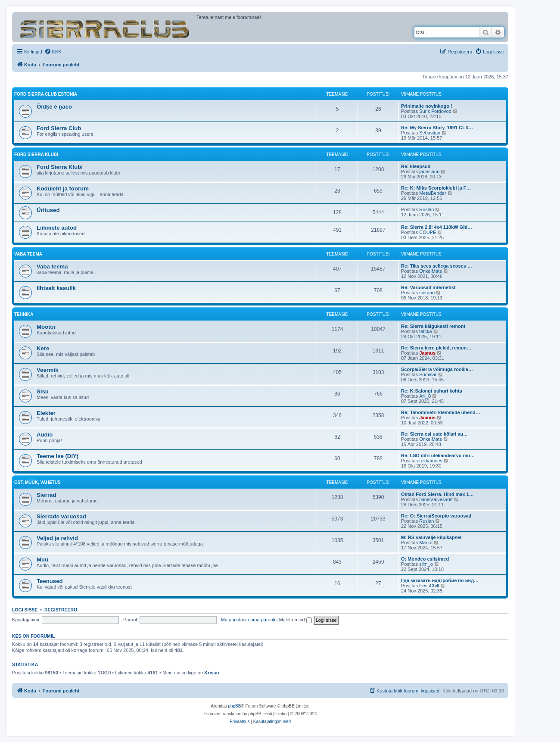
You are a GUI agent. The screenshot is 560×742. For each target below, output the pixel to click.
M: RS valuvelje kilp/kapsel (431, 537)
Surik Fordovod (435, 111)
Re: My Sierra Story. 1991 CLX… (437, 128)
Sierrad (46, 495)
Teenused (50, 581)
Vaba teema (52, 267)
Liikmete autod (57, 228)
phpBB (234, 706)
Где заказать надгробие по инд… (440, 580)
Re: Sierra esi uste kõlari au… (434, 434)
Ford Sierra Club (59, 128)
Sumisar (428, 374)
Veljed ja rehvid (57, 538)
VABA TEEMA (28, 254)
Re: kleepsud (416, 166)
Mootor (46, 327)
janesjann (429, 171)
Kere (43, 348)
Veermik (48, 370)
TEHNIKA (24, 314)
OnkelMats (431, 271)
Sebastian (430, 133)
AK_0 (425, 396)
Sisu (43, 391)
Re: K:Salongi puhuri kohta (432, 391)
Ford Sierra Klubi (36, 154)
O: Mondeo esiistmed (425, 559)
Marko (426, 542)
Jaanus (427, 353)
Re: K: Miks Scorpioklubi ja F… (436, 188)
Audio (45, 435)
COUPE (428, 232)
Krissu (212, 673)
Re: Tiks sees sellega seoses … (437, 266)
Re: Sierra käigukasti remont (433, 326)
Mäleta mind (296, 620)
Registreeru (61, 610)
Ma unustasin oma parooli (248, 620)
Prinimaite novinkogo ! (427, 106)
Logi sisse (25, 610)
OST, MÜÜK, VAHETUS (37, 482)
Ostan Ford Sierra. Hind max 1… (437, 494)
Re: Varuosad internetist (428, 287)
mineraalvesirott (436, 499)
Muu (42, 560)
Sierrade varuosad (61, 516)
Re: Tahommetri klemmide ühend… (441, 412)
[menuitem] (53, 52)
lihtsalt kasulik (56, 288)
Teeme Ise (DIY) (58, 456)
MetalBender (432, 193)
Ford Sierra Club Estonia (46, 94)
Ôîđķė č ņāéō (54, 107)
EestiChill (429, 586)
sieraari (427, 293)
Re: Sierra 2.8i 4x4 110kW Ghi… (437, 227)
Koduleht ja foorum (63, 189)
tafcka (425, 331)
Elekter (46, 413)
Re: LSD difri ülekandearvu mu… (438, 455)
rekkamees (431, 461)
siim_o (426, 564)
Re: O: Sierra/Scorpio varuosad (436, 516)
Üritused (48, 210)
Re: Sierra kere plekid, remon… (436, 348)
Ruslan (426, 209)
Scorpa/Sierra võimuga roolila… (437, 369)
